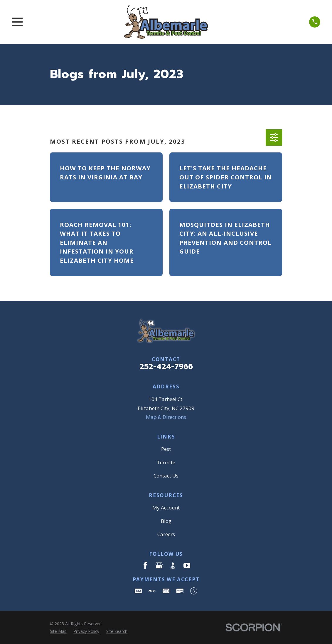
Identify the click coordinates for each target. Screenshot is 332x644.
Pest (166, 449)
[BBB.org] (173, 565)
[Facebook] (145, 565)
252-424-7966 (166, 367)
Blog (166, 521)
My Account (166, 508)
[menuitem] (58, 631)
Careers (166, 534)
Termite (166, 462)
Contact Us (166, 476)
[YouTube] (187, 565)
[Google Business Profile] (159, 565)
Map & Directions (166, 417)
